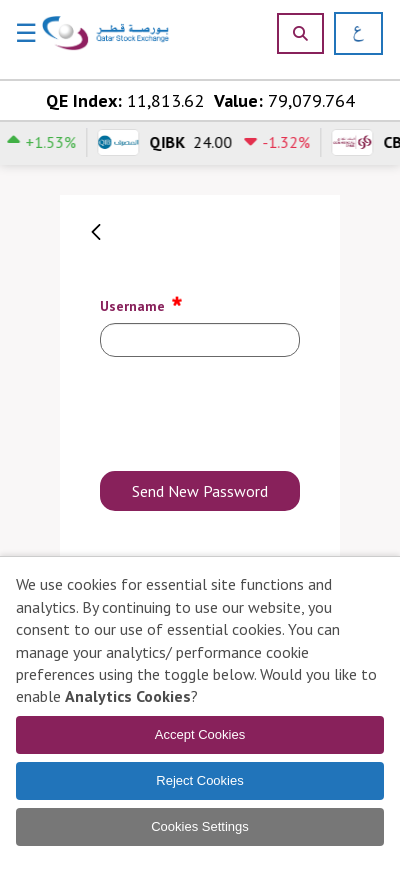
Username (142, 303)
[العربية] (351, 33)
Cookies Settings (200, 826)
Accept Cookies (200, 734)
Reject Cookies (199, 780)
